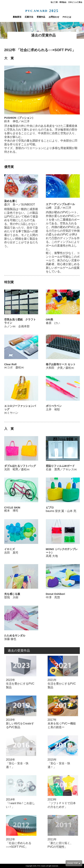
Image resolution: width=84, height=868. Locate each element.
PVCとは (73, 17)
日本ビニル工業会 (75, 2)
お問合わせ (57, 17)
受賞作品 (40, 17)
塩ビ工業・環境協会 (59, 2)
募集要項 (11, 17)
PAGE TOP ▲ (74, 863)
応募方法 (26, 17)
